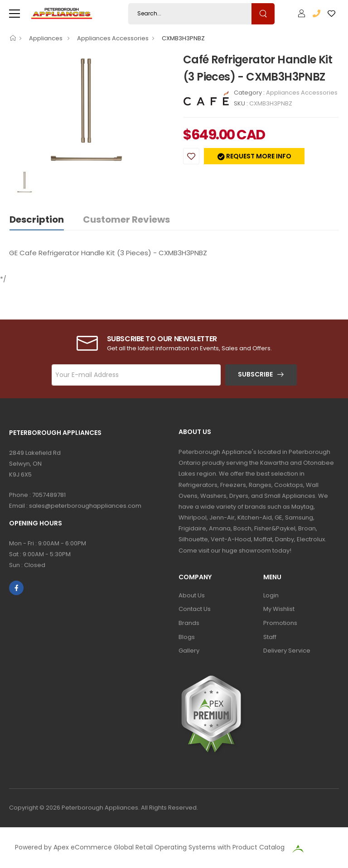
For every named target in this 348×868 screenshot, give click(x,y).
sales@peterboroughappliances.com (85, 506)
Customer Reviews (126, 219)
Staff (270, 637)
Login (271, 595)
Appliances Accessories (113, 38)
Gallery (189, 651)
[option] (89, 110)
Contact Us (195, 609)
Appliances (46, 38)
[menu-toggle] (14, 14)
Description (37, 219)
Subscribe (255, 374)
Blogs (187, 637)
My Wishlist (279, 609)
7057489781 (49, 495)
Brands (189, 623)
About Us (192, 595)
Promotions (280, 623)
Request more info (258, 156)
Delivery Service (287, 651)
